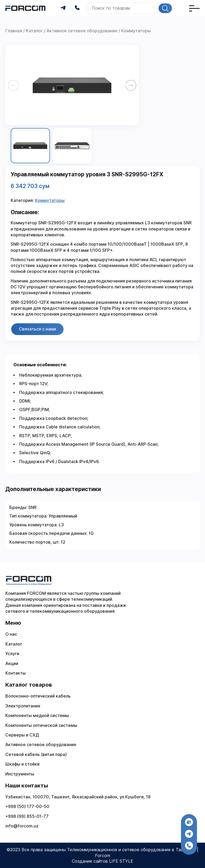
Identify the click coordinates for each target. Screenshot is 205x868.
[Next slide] (131, 85)
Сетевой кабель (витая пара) (36, 754)
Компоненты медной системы (37, 716)
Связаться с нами (38, 329)
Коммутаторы (50, 200)
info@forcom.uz (22, 826)
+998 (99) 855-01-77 (27, 816)
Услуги (12, 654)
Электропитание (23, 706)
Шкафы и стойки (22, 764)
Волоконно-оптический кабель (38, 696)
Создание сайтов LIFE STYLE (102, 861)
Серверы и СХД (22, 735)
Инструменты (20, 774)
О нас (11, 634)
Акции (12, 664)
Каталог (14, 644)
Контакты (15, 673)
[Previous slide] (13, 85)
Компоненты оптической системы (41, 725)
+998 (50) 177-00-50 (27, 807)
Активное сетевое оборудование (41, 745)
